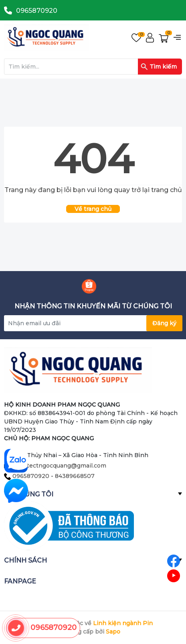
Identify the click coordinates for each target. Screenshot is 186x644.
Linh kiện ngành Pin (123, 623)
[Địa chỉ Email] (93, 323)
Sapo (113, 632)
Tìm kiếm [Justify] (159, 67)
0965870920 (37, 11)
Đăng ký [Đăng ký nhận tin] (164, 323)
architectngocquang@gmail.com (59, 466)
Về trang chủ (93, 209)
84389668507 (75, 476)
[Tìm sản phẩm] (93, 67)
